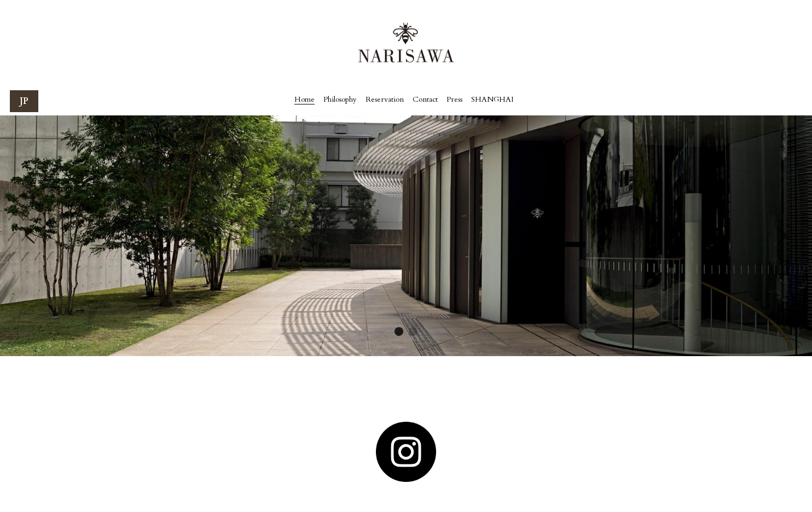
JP (24, 101)
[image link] (406, 452)
